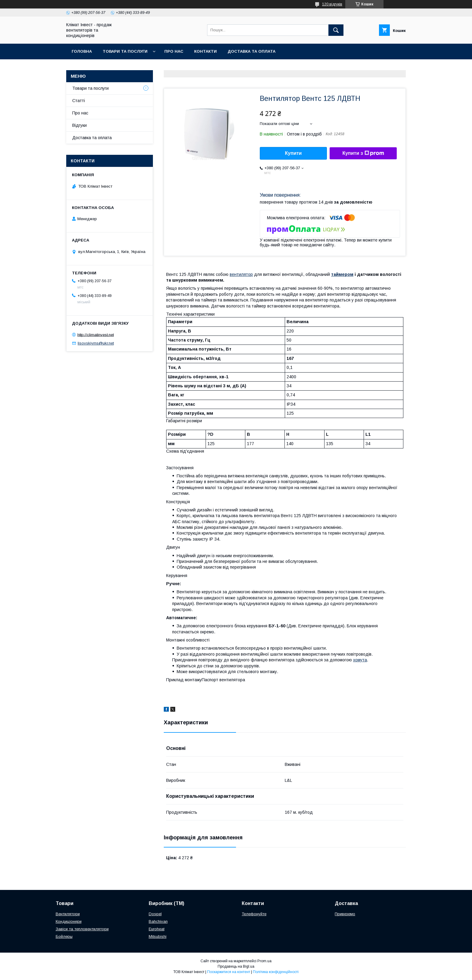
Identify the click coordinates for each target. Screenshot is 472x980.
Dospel (155, 914)
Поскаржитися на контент (229, 972)
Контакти (205, 51)
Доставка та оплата (252, 51)
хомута (360, 660)
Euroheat (157, 929)
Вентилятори (68, 914)
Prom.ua (264, 961)
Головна (82, 51)
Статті (79, 101)
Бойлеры (64, 936)
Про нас (174, 51)
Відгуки (79, 125)
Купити (293, 153)
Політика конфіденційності (276, 972)
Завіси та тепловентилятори (82, 929)
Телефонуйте (254, 914)
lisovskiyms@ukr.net (96, 343)
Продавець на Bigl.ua (236, 966)
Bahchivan (158, 921)
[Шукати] (336, 30)
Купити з (363, 153)
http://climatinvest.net (96, 334)
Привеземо (345, 914)
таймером (342, 274)
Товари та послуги (125, 51)
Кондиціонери (69, 921)
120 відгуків (332, 4)
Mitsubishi (158, 936)
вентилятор (241, 274)
